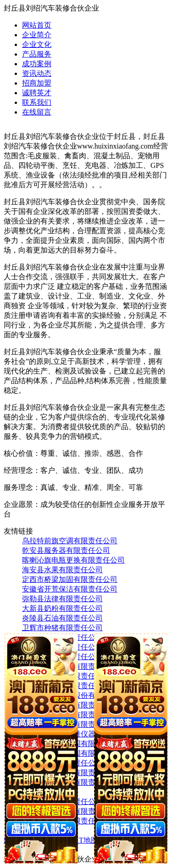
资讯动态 (37, 73)
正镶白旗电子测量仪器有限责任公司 (81, 734)
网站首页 (37, 25)
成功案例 (37, 64)
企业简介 (37, 35)
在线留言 (37, 112)
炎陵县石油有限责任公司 (62, 618)
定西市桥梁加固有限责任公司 (70, 579)
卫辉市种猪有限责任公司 (62, 628)
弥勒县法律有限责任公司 (62, 599)
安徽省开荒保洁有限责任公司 (70, 589)
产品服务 (37, 54)
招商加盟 (37, 83)
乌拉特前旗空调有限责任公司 (70, 541)
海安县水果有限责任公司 (62, 570)
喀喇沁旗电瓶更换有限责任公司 (73, 560)
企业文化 (37, 44)
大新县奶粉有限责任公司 (62, 608)
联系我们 (37, 102)
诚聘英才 (37, 93)
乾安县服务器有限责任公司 (66, 550)
